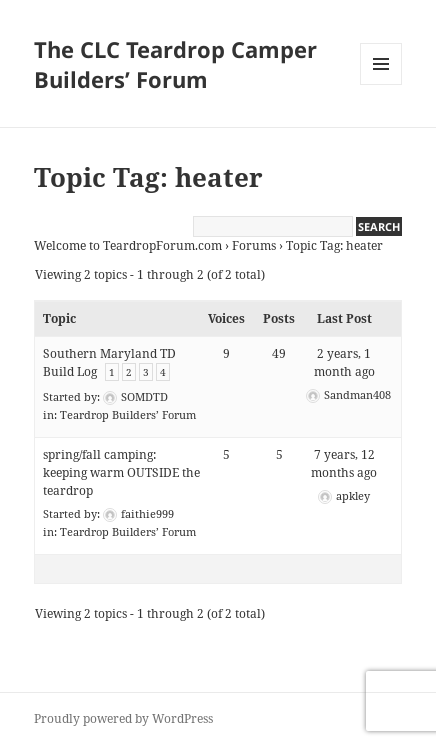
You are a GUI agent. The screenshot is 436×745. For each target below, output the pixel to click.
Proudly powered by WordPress (123, 718)
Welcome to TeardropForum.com (128, 245)
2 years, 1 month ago (344, 362)
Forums (254, 245)
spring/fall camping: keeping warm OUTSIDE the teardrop (121, 472)
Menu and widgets (381, 84)
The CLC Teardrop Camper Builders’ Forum (175, 64)
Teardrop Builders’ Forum (128, 414)
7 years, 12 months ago (344, 463)
